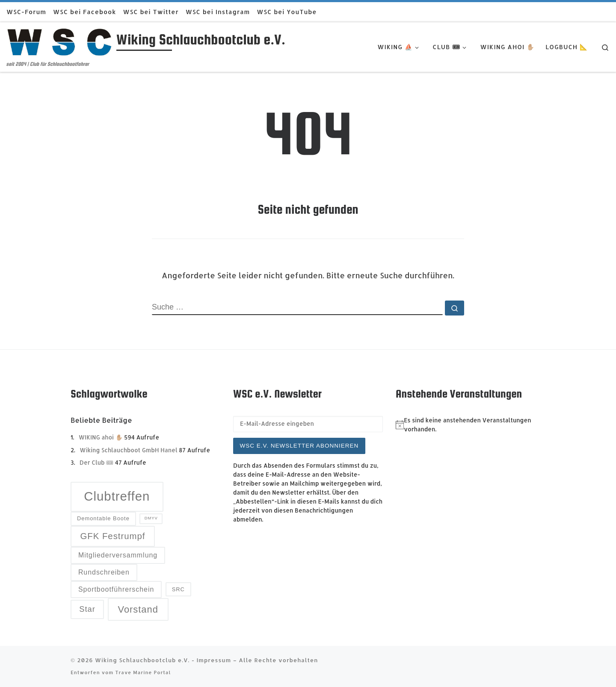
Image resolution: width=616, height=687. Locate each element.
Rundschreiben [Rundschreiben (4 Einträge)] (104, 572)
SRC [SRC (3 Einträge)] (178, 589)
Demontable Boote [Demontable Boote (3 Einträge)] (103, 518)
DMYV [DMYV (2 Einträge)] (151, 518)
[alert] (471, 425)
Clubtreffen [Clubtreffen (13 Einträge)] (117, 496)
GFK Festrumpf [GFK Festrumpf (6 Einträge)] (113, 536)
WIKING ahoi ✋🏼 (101, 437)
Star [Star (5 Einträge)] (87, 609)
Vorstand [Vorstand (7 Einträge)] (138, 609)
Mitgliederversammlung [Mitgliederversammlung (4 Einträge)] (118, 555)
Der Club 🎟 (96, 462)
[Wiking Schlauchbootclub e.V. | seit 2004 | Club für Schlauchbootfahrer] (60, 41)
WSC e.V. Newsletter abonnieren (299, 446)
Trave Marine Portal (143, 672)
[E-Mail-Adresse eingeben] (308, 424)
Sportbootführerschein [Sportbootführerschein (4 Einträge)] (116, 589)
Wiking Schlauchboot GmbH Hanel (129, 450)
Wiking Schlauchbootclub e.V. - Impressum (163, 660)
